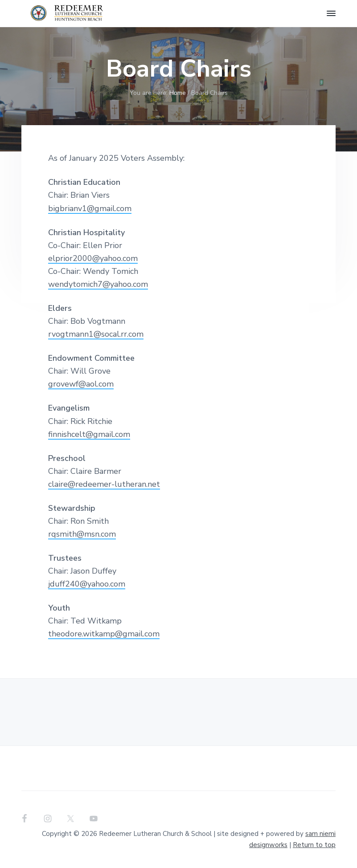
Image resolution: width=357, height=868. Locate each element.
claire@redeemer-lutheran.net (104, 484)
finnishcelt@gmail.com (89, 434)
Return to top (314, 845)
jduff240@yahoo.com (87, 584)
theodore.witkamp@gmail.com (104, 634)
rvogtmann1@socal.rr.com (96, 334)
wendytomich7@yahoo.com (98, 284)
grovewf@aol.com (81, 384)
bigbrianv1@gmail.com (90, 208)
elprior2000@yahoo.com (93, 258)
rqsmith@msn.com (82, 534)
